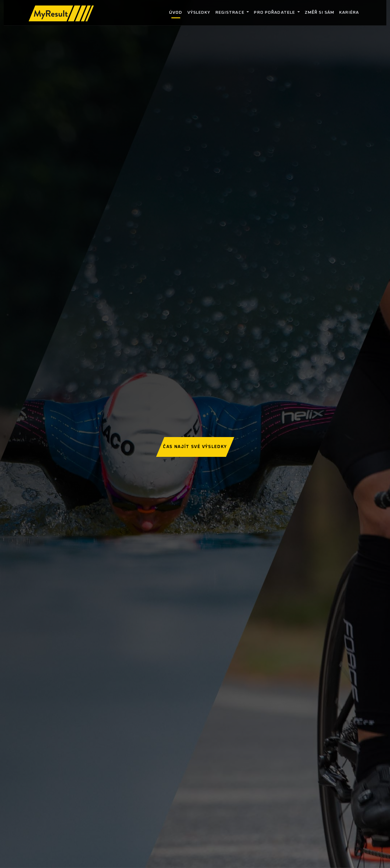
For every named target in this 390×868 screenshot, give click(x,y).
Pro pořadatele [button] (275, 12)
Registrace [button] (230, 12)
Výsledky (199, 12)
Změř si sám (319, 12)
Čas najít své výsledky (195, 447)
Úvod (176, 12)
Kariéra (349, 12)
